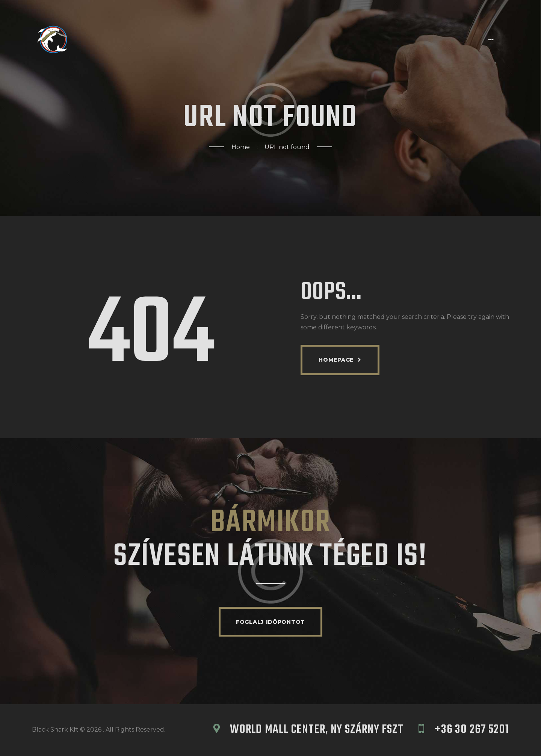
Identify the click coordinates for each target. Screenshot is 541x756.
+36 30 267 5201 (472, 730)
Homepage (336, 360)
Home (241, 147)
